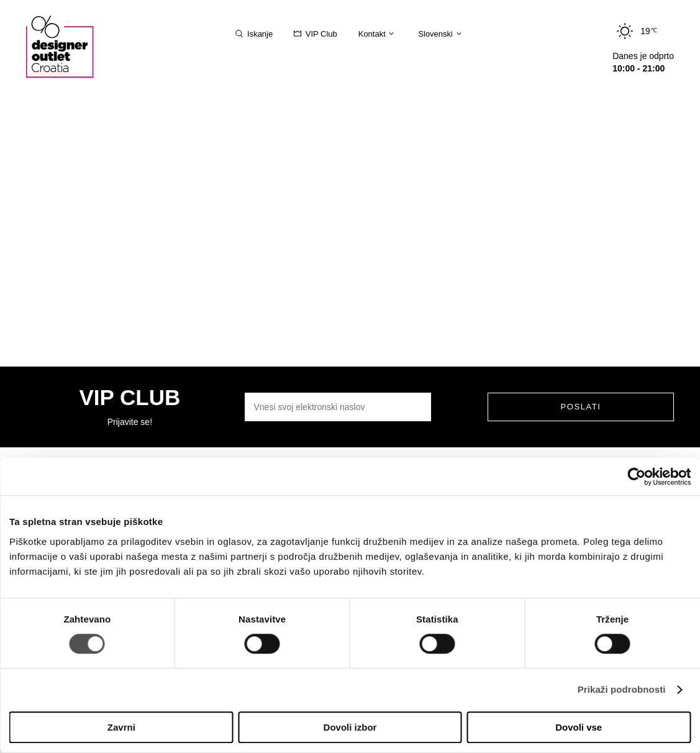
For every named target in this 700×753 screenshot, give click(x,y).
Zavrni (121, 727)
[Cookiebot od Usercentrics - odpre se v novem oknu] (636, 477)
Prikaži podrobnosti (622, 690)
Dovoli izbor (350, 727)
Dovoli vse (579, 727)
